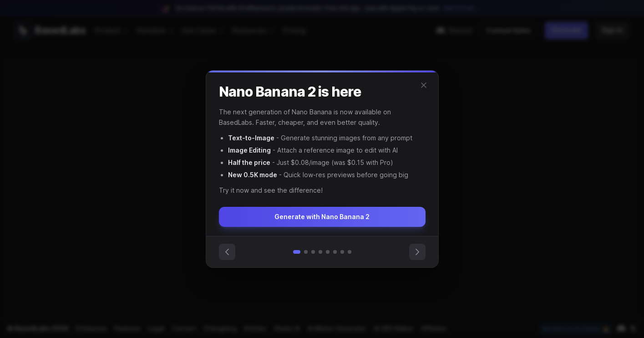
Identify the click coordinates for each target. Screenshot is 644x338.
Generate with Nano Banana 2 (322, 217)
